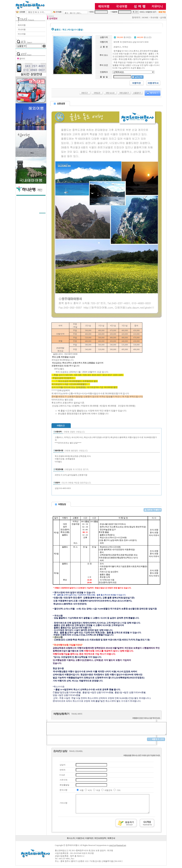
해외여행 (14, 25)
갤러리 (15, 59)
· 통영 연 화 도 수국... (29, 12)
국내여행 (14, 30)
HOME (152, 17)
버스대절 (14, 34)
